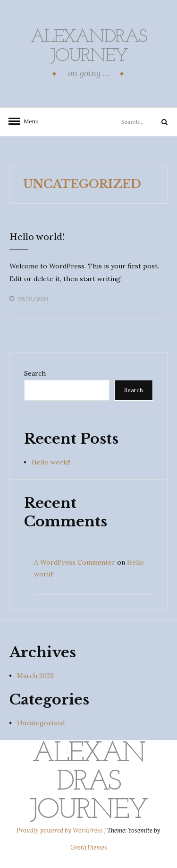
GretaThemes (89, 847)
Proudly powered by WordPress (60, 830)
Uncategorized (41, 723)
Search (35, 373)
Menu (28, 121)
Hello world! (37, 237)
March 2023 (35, 676)
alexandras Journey (88, 47)
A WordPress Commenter (75, 562)
